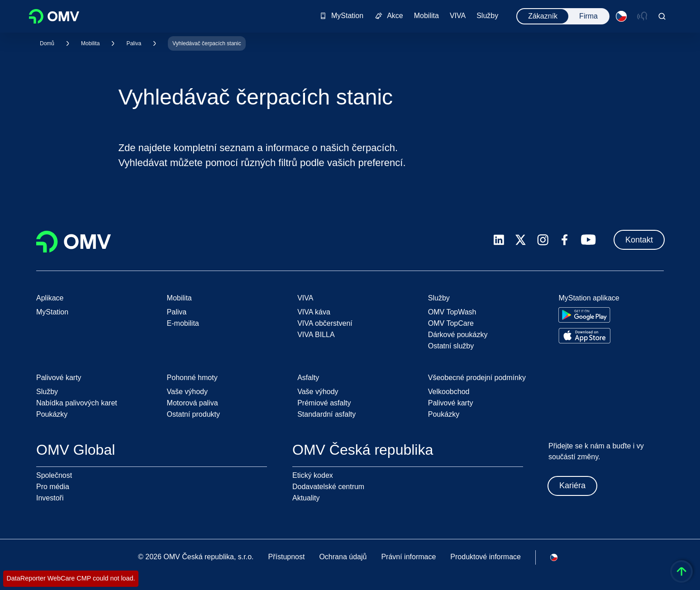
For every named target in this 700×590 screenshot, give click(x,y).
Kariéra (572, 485)
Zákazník (543, 16)
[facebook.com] (565, 240)
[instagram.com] (543, 240)
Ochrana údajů (343, 557)
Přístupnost (286, 557)
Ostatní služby (451, 346)
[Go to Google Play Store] (584, 315)
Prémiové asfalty (324, 403)
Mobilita (90, 43)
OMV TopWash (452, 312)
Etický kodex (313, 475)
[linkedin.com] (499, 240)
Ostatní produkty (193, 414)
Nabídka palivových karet (77, 403)
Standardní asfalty (326, 414)
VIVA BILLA (316, 335)
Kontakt (639, 240)
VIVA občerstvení (325, 323)
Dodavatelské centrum (328, 487)
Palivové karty (451, 403)
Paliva (134, 43)
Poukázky (52, 414)
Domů (47, 43)
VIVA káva (314, 312)
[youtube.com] (589, 240)
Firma (588, 16)
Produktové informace (486, 557)
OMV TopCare (451, 323)
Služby (47, 392)
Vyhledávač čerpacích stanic (207, 43)
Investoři (50, 498)
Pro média (53, 487)
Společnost (54, 475)
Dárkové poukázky (458, 335)
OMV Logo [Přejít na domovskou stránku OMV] (54, 16)
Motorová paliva (193, 403)
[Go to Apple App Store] (584, 336)
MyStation (52, 312)
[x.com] (521, 240)
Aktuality (306, 498)
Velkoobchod (449, 392)
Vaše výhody (187, 392)
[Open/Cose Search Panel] (662, 16)
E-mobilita (183, 323)
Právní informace (408, 557)
